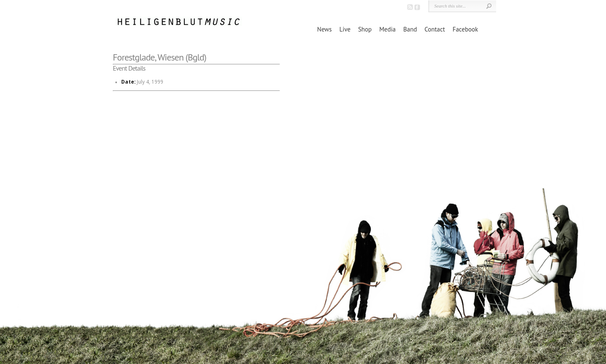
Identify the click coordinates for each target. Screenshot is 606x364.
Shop (365, 29)
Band (410, 29)
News (325, 29)
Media (387, 29)
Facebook (465, 29)
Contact (435, 29)
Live (345, 29)
